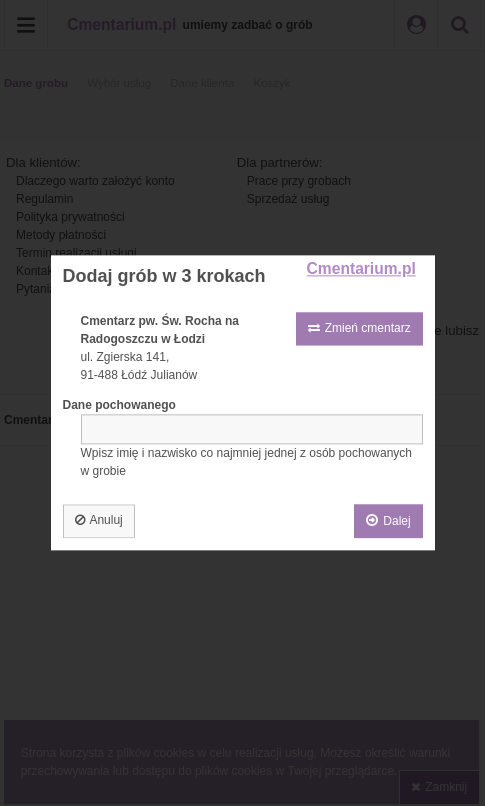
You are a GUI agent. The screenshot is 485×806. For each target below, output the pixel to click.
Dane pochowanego (119, 406)
